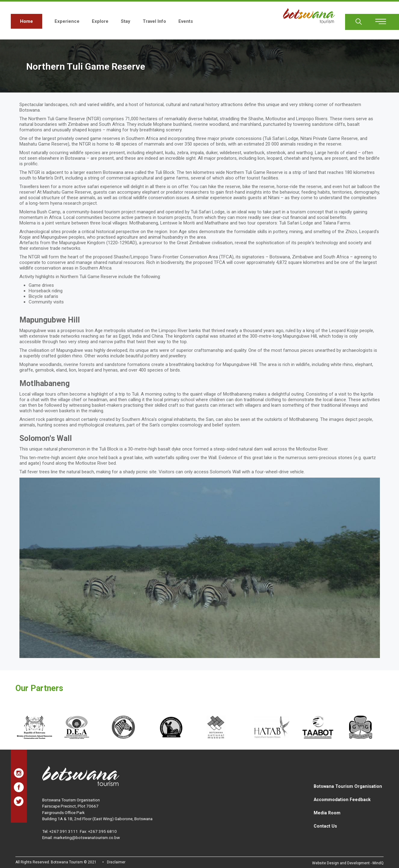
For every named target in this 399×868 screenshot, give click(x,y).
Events (186, 21)
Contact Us (325, 826)
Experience (67, 21)
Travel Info (154, 21)
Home (26, 21)
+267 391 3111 (64, 831)
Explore (100, 21)
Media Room (327, 813)
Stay (126, 21)
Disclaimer (116, 862)
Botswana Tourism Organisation (348, 786)
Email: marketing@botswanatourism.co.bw (81, 837)
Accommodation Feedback (342, 800)
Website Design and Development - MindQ (348, 863)
